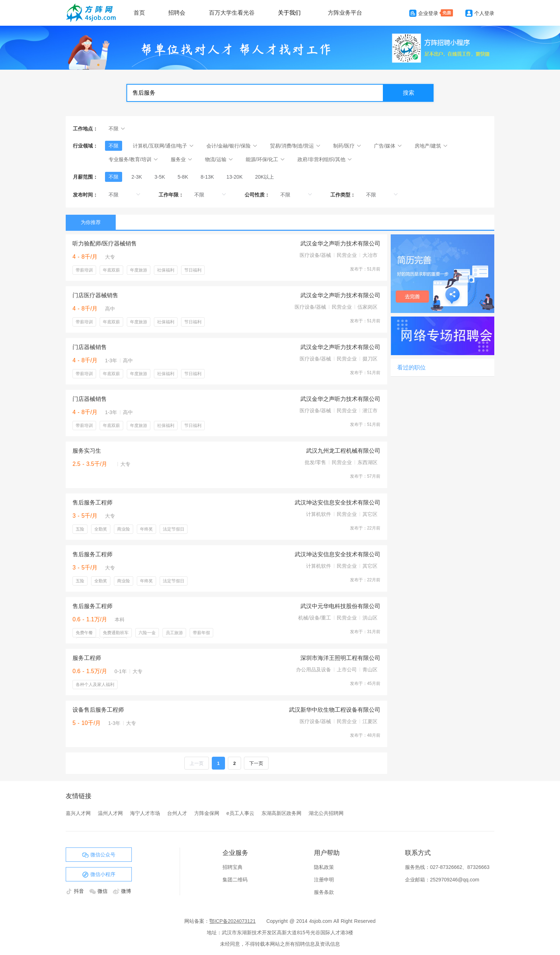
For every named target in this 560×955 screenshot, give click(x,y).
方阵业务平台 (345, 13)
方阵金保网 (207, 813)
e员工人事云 (240, 813)
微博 (122, 891)
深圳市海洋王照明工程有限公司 (340, 658)
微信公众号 (99, 855)
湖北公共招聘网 (326, 813)
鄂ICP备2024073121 (232, 921)
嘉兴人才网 (78, 813)
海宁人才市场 (145, 813)
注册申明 (324, 880)
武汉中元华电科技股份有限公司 (340, 606)
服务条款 (324, 892)
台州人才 (177, 813)
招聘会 (177, 13)
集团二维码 (235, 880)
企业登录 (424, 13)
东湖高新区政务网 (281, 813)
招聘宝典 (232, 867)
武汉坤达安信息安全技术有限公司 (337, 503)
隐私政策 (324, 867)
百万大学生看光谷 (232, 13)
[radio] (114, 177)
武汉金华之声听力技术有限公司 (340, 243)
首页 (139, 13)
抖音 (76, 891)
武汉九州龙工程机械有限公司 (343, 451)
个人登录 (480, 13)
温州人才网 (110, 813)
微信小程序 (99, 875)
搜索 (409, 93)
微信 (99, 891)
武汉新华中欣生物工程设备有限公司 (335, 710)
